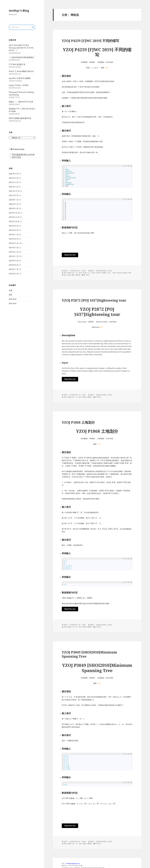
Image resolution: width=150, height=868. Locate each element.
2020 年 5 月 (14, 204)
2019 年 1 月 (14, 256)
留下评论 (86, 275)
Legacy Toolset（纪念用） (19, 85)
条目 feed (13, 299)
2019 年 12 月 (14, 213)
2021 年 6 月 (14, 195)
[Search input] (21, 27)
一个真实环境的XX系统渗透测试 (21, 57)
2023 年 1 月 (14, 182)
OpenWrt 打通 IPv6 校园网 (20, 78)
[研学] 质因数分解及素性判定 (20, 118)
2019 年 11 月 (14, 217)
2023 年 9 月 (14, 178)
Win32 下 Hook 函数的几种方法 (21, 71)
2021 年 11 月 (14, 191)
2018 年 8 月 (14, 265)
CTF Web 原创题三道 (17, 64)
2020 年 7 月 (14, 200)
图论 (73, 275)
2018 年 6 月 (14, 274)
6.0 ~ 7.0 (75, 273)
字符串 (98, 273)
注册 (11, 290)
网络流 (78, 275)
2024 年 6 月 (14, 174)
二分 (89, 273)
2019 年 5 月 (14, 243)
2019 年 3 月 (14, 248)
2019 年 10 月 (14, 221)
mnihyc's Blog (19, 10)
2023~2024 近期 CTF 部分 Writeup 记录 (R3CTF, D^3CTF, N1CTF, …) (21, 48)
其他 (85, 273)
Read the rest (70, 255)
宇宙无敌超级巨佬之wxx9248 (23, 154)
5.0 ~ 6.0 (75, 627)
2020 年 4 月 (14, 208)
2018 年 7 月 (14, 269)
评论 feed (13, 303)
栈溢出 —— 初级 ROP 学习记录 (21, 102)
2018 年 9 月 (14, 261)
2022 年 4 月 (14, 187)
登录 (11, 295)
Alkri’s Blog (16, 157)
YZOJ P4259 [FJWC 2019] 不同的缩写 (90, 41)
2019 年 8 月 (14, 230)
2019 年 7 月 (14, 235)
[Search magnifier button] (33, 27)
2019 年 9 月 (14, 226)
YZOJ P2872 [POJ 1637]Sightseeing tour (94, 300)
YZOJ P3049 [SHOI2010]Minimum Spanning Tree (89, 654)
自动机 (125, 273)
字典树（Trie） (107, 273)
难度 (69, 273)
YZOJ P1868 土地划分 (78, 422)
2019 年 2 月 (14, 252)
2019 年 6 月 (14, 239)
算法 (65, 273)
